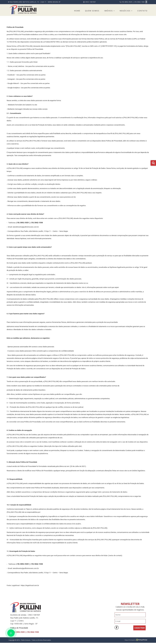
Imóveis (110, 11)
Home (77, 11)
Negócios (126, 11)
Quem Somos (92, 11)
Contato (142, 11)
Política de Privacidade (19, 628)
